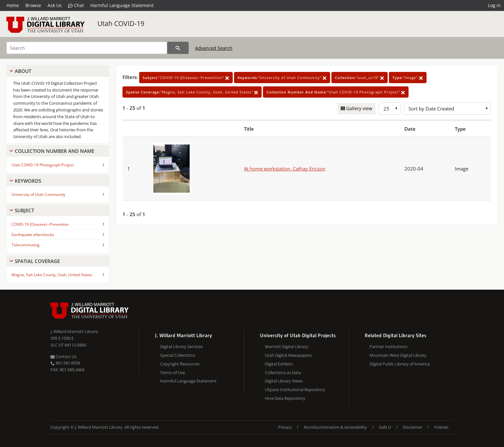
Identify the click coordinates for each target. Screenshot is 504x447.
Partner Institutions (388, 346)
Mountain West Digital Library (398, 355)
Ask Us (55, 5)
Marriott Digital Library (287, 346)
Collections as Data (283, 372)
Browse (33, 5)
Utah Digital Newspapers (288, 355)
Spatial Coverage (37, 261)
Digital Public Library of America (400, 364)
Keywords (28, 181)
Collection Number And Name (54, 151)
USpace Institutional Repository (295, 390)
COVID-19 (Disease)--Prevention (40, 224)
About (23, 71)
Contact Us (63, 356)
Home (13, 5)
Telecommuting (26, 245)
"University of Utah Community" (282, 78)
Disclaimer (413, 427)
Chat (76, 5)
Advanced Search (214, 48)
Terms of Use (172, 372)
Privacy (285, 427)
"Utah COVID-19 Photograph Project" (336, 92)
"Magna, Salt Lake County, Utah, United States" (192, 92)
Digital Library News (284, 381)
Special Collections (178, 355)
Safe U (385, 427)
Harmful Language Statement (122, 5)
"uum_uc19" (360, 78)
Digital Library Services (181, 346)
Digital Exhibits (279, 364)
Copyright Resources (180, 364)
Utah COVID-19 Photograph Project (43, 165)
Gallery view (359, 108)
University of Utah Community (38, 194)
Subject (24, 210)
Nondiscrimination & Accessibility (335, 427)
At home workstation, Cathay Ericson (285, 169)
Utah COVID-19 (121, 23)
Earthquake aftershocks (33, 235)
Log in (494, 5)
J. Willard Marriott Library (74, 331)
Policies (441, 427)
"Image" (408, 78)
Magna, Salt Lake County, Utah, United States (52, 275)
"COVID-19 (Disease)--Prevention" (186, 78)
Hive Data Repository (285, 398)
